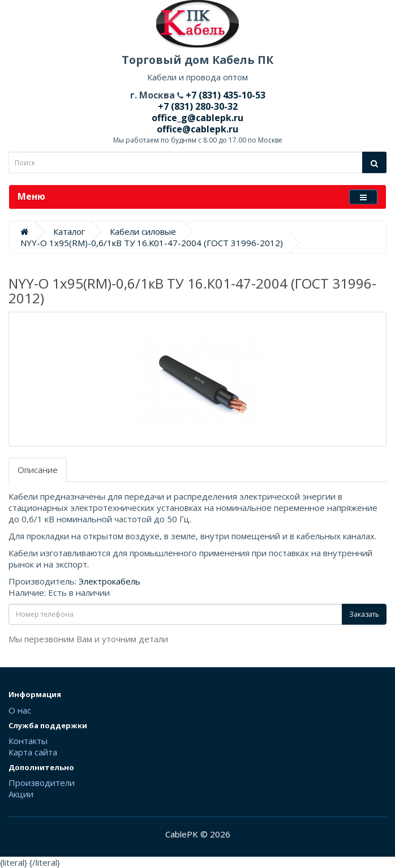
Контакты (28, 741)
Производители (42, 783)
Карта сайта (33, 752)
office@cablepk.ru (197, 129)
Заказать (364, 614)
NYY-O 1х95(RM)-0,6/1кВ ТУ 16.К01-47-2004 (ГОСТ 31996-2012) (152, 243)
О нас (20, 710)
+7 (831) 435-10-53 (224, 95)
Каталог (69, 231)
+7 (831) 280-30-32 (198, 106)
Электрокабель (110, 581)
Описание (38, 470)
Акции (21, 794)
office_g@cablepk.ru (197, 118)
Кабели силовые (143, 231)
